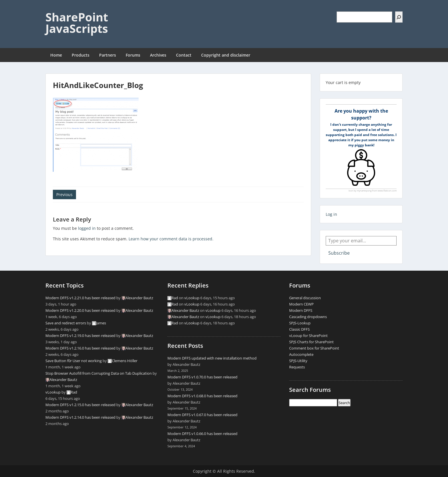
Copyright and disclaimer (226, 55)
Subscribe (339, 253)
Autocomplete (301, 354)
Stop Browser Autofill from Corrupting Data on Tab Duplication (99, 373)
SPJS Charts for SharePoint (311, 342)
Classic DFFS (299, 329)
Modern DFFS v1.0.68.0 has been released (202, 396)
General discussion (305, 298)
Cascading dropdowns (308, 317)
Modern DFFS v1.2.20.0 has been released (80, 310)
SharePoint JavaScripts (77, 23)
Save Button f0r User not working (74, 361)
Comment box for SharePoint (314, 348)
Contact (184, 55)
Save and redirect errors (66, 323)
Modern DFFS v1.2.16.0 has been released (80, 348)
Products (81, 55)
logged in (87, 228)
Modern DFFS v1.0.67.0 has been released (202, 415)
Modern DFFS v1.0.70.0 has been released (202, 377)
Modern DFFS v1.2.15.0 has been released (80, 405)
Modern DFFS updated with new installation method (212, 358)
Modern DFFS (301, 310)
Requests (297, 367)
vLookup (53, 392)
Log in (331, 214)
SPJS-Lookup (300, 323)
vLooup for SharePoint (308, 336)
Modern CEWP (301, 304)
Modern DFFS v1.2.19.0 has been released (80, 336)
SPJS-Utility (298, 361)
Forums (133, 55)
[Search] (399, 17)
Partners (108, 55)
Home (56, 55)
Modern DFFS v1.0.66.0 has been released (202, 434)
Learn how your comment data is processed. (171, 239)
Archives (158, 55)
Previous (64, 194)
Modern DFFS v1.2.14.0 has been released (80, 417)
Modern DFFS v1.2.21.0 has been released (80, 298)
